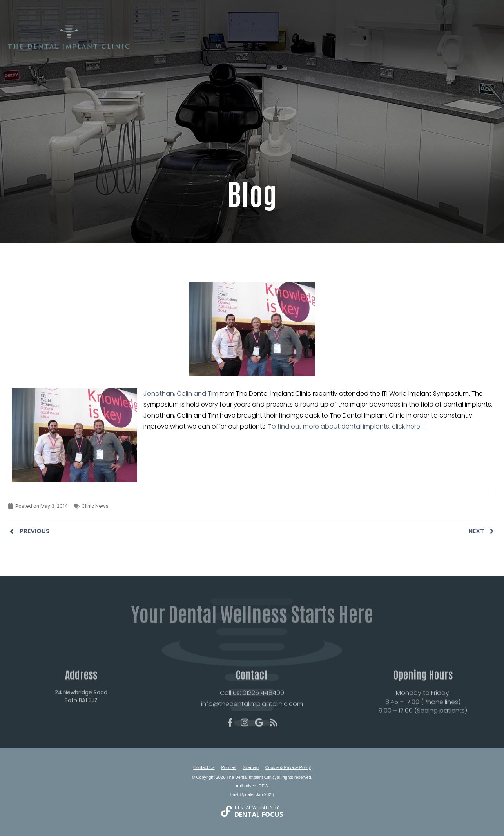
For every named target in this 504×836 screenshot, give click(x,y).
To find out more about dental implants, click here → (348, 426)
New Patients (234, 45)
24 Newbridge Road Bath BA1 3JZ (81, 715)
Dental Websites (254, 807)
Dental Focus (259, 814)
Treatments (277, 45)
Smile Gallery (321, 45)
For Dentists (413, 45)
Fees (382, 45)
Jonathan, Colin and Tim (181, 393)
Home (167, 45)
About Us (195, 45)
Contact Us (457, 45)
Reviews (359, 45)
